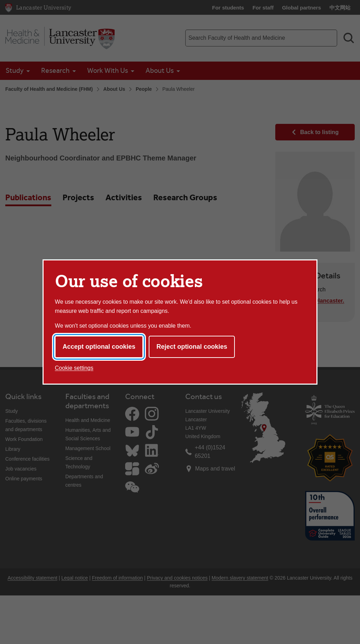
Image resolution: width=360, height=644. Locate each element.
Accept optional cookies (99, 347)
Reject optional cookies (192, 347)
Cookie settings (74, 368)
